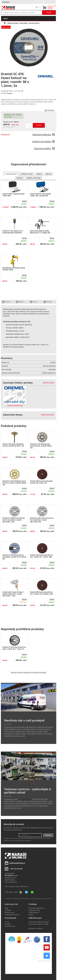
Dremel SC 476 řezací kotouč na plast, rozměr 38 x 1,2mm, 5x (14, 648)
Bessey (52, 238)
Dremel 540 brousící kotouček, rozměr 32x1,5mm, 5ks (41, 482)
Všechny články (49, 382)
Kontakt (8, 924)
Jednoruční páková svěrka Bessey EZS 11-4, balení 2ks (40, 232)
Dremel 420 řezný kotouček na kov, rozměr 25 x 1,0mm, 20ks (41, 556)
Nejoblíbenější (11, 174)
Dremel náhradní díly (15, 405)
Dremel (10, 93)
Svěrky (39, 174)
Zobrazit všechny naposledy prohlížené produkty (29, 672)
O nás (7, 922)
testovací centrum (25, 799)
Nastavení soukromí (36, 928)
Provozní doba (10, 926)
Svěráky (20, 178)
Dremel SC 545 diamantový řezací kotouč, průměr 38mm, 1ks (41, 446)
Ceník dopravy (34, 912)
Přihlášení (6, 2)
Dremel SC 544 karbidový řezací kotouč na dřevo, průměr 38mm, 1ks (15, 483)
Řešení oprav (10, 912)
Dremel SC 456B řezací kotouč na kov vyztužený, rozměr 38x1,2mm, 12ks (14, 520)
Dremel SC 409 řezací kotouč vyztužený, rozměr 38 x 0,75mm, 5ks (14, 557)
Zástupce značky (44, 148)
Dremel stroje (27, 174)
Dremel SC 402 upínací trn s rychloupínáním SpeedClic (13, 232)
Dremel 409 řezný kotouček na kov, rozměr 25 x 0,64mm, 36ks (42, 593)
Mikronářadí (24, 23)
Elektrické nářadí (13, 23)
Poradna (8, 910)
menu (6, 19)
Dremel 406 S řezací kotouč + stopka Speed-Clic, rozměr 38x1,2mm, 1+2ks (13, 594)
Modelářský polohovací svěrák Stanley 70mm (14, 269)
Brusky (49, 174)
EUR (40, 7)
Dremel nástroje (34, 23)
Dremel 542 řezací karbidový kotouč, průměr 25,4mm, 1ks (13, 445)
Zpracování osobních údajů (38, 924)
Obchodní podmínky (36, 908)
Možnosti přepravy (44, 134)
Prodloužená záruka (12, 915)
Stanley (24, 275)
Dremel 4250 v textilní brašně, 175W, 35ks (14, 195)
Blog (6, 908)
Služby (31, 915)
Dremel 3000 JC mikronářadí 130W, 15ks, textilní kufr (40, 195)
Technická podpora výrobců (39, 922)
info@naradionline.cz (17, 863)
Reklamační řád (34, 910)
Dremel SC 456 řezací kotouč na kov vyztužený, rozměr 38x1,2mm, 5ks (42, 520)
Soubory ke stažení (43, 141)
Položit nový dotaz (48, 415)
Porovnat (51, 110)
